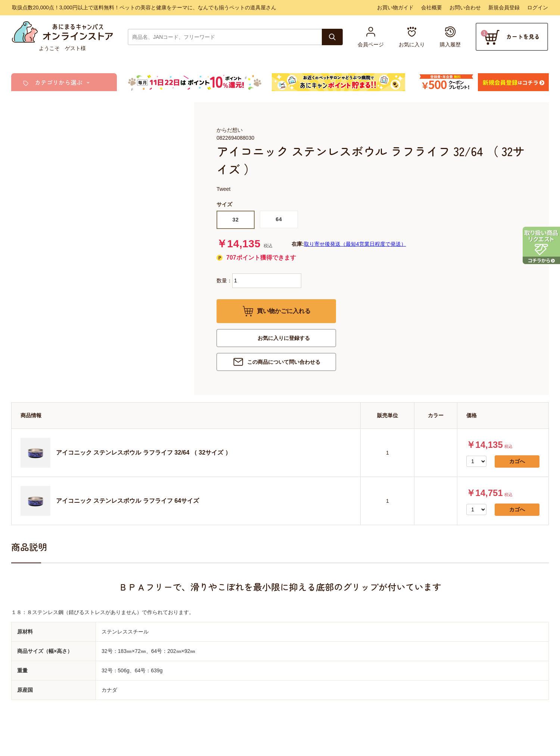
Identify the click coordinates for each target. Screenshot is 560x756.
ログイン (538, 7)
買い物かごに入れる (284, 311)
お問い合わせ (465, 7)
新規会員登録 (504, 7)
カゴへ (517, 461)
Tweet (223, 189)
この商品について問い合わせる (284, 362)
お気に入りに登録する (284, 338)
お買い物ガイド (395, 7)
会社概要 (432, 7)
